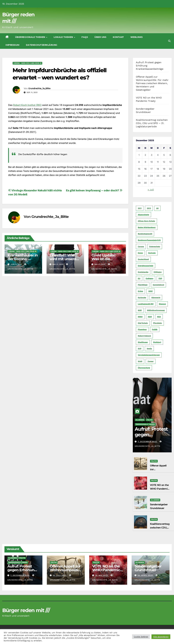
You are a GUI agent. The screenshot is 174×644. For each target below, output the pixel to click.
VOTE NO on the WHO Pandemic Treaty (159, 489)
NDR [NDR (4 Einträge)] (150, 317)
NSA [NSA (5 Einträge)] (159, 317)
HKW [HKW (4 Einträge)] (151, 291)
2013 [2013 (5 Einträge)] (149, 208)
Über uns (100, 37)
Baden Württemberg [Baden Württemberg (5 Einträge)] (147, 227)
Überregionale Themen (31, 37)
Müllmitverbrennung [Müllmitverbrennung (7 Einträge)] (156, 310)
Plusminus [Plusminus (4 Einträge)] (142, 329)
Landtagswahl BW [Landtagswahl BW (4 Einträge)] (146, 304)
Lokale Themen (64, 37)
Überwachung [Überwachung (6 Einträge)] (144, 368)
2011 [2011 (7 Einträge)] (140, 208)
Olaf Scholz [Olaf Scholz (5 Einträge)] (143, 323)
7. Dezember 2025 (148, 442)
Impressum (12, 45)
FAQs (85, 37)
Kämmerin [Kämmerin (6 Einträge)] (156, 298)
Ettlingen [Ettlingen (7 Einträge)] (158, 272)
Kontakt (118, 37)
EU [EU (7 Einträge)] (139, 278)
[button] (169, 41)
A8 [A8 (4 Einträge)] (157, 208)
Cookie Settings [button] (141, 637)
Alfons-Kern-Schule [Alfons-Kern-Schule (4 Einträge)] (146, 221)
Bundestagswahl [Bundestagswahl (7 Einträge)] (145, 234)
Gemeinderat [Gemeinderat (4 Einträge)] (158, 285)
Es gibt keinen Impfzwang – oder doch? (94, 190)
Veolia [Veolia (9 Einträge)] (149, 349)
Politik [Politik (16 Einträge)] (155, 329)
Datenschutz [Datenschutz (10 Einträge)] (155, 247)
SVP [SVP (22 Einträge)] (140, 349)
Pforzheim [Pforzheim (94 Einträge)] (157, 323)
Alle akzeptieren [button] (161, 637)
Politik (150, 420)
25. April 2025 (146, 575)
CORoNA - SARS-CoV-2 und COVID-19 (27, 63)
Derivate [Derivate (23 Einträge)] (152, 253)
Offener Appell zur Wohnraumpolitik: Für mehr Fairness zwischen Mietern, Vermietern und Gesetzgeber (152, 83)
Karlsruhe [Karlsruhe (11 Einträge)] (142, 298)
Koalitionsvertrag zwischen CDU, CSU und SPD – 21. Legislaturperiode (152, 123)
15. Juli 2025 (60, 575)
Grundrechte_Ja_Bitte (39, 88)
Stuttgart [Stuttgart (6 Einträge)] (157, 342)
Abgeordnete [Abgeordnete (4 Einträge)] (143, 215)
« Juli (151, 190)
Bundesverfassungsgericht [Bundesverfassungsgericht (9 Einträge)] (149, 240)
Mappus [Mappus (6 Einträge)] (162, 304)
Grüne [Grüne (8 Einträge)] (140, 291)
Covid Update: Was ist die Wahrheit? (103, 259)
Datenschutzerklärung (42, 45)
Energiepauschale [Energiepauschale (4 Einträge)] (146, 266)
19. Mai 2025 (102, 575)
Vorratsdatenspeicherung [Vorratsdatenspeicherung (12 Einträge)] (149, 355)
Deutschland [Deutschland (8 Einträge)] (143, 259)
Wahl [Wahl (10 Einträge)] (140, 361)
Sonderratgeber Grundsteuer (148, 568)
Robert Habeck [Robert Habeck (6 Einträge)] (144, 336)
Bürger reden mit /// (26, 610)
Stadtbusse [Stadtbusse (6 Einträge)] (143, 342)
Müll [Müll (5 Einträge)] (140, 310)
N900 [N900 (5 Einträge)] (140, 317)
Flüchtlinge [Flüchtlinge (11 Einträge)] (143, 285)
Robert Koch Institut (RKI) (27, 105)
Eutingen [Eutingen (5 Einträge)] (149, 278)
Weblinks (137, 37)
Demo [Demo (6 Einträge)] (140, 253)
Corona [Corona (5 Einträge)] (141, 247)
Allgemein (140, 420)
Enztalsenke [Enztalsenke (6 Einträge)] (143, 272)
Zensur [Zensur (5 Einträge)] (151, 361)
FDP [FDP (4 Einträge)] (160, 278)
